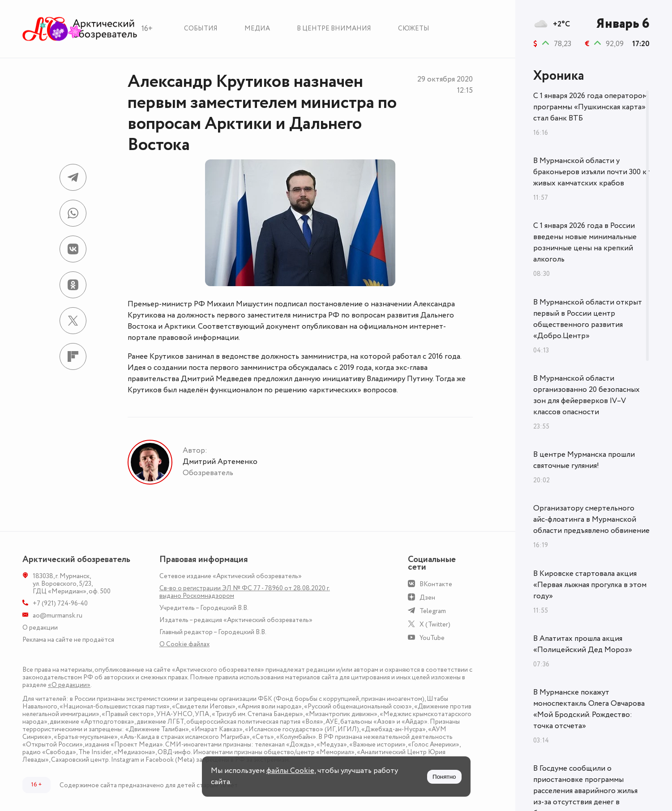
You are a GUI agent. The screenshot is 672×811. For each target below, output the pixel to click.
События (201, 28)
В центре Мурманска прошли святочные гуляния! (584, 460)
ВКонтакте (436, 584)
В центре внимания (334, 28)
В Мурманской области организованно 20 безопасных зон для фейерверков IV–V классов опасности (586, 395)
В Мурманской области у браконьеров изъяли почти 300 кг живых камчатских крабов (591, 172)
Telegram (433, 611)
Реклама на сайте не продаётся (68, 640)
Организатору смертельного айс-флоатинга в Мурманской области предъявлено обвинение (591, 519)
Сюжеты (414, 28)
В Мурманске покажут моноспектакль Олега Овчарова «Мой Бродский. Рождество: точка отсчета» (589, 709)
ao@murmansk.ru (58, 616)
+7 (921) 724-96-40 (60, 603)
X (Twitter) (435, 624)
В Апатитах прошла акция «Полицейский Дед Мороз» (583, 644)
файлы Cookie (290, 771)
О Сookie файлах (184, 644)
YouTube (432, 638)
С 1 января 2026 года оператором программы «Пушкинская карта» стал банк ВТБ (590, 107)
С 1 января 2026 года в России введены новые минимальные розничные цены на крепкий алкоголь (585, 242)
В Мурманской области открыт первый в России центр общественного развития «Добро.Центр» (588, 319)
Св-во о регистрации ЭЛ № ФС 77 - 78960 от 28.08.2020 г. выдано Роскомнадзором (245, 592)
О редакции (40, 628)
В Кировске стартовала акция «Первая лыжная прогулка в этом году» (590, 585)
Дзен (427, 598)
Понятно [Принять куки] (444, 777)
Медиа (257, 28)
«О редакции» (69, 685)
